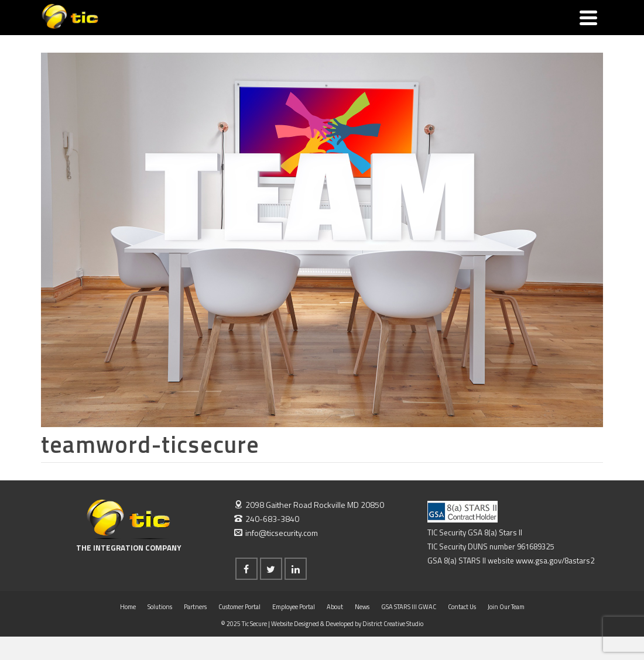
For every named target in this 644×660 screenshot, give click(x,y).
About (335, 607)
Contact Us (462, 607)
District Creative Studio (393, 624)
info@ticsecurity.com (276, 533)
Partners (195, 607)
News (362, 607)
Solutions (160, 607)
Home (128, 607)
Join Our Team (506, 607)
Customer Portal (239, 607)
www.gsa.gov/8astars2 (555, 561)
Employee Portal (294, 607)
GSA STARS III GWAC (409, 607)
